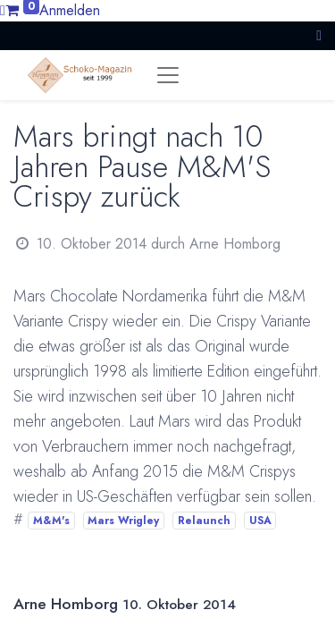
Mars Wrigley (123, 521)
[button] (319, 35)
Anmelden (70, 10)
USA (260, 521)
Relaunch (204, 521)
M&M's (51, 521)
